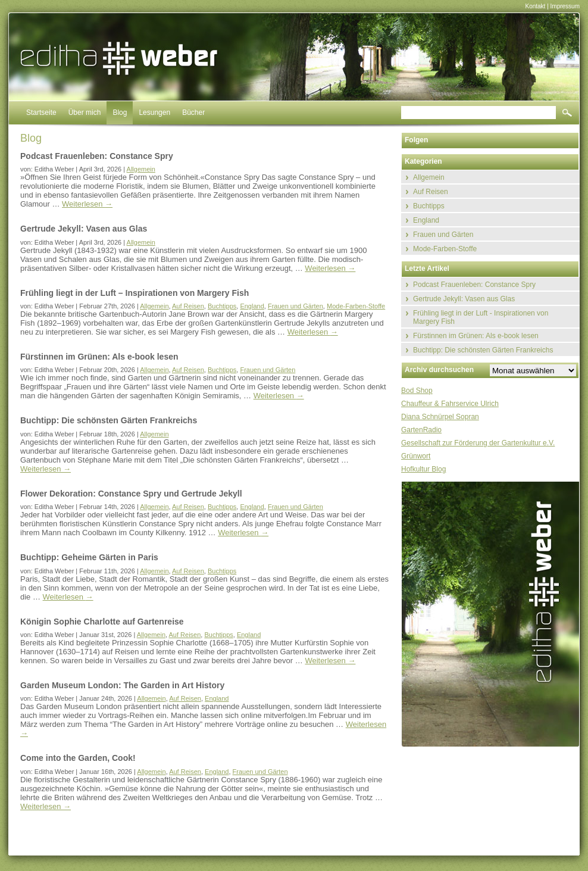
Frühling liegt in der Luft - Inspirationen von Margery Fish (481, 317)
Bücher (193, 113)
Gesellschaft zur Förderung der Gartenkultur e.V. (478, 443)
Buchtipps (222, 306)
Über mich (85, 113)
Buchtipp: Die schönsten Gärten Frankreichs (483, 350)
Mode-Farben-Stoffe (356, 306)
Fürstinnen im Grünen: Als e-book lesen (476, 336)
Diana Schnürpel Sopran (440, 417)
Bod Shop (417, 391)
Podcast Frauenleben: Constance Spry (474, 285)
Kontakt (535, 6)
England (252, 306)
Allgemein (141, 169)
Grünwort (416, 456)
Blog (120, 113)
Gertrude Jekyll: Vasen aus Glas (464, 299)
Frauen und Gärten (295, 306)
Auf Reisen (188, 306)
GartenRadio (421, 430)
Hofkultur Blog (423, 469)
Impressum (565, 6)
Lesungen (154, 113)
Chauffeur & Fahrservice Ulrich (450, 404)
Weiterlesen (87, 204)
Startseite (41, 113)
